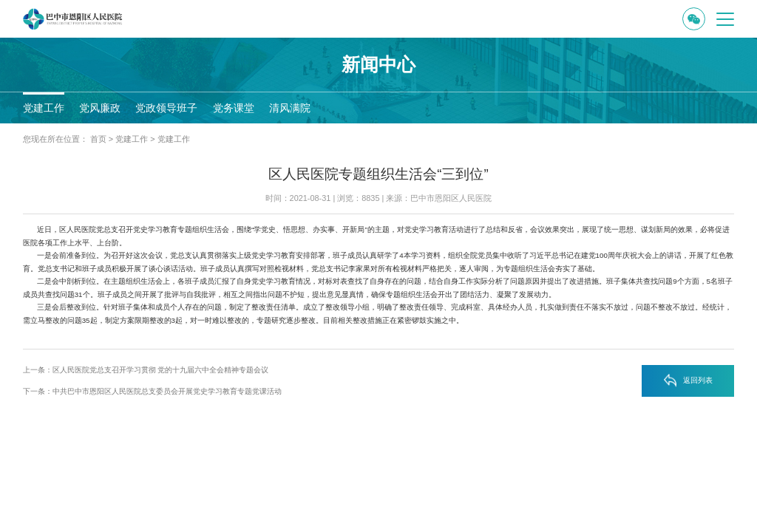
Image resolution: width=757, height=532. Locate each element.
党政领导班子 (166, 108)
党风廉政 (100, 108)
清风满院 (290, 108)
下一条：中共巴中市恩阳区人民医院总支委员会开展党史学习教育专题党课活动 (152, 391)
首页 (98, 139)
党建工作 (44, 108)
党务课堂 (234, 108)
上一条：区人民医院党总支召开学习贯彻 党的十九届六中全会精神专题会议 (146, 370)
